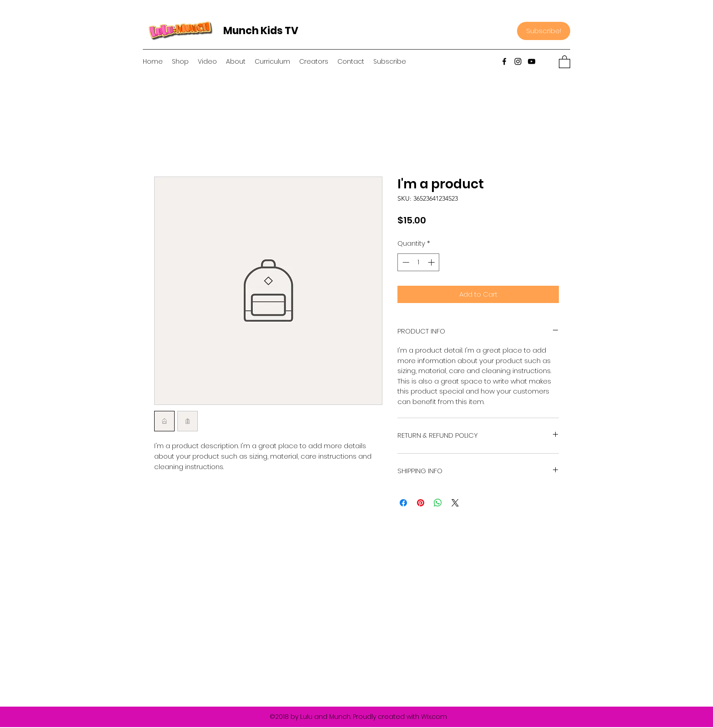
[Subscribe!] (544, 31)
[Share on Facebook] (403, 503)
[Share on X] (455, 503)
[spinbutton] (419, 262)
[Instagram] (518, 61)
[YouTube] (532, 61)
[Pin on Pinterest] (421, 503)
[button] (565, 61)
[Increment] (432, 262)
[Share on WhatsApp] (438, 503)
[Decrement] (405, 262)
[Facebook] (504, 61)
